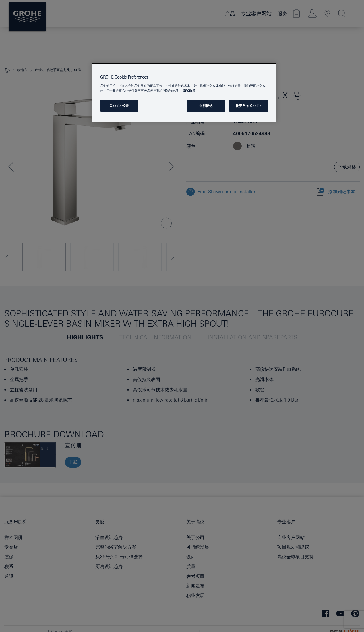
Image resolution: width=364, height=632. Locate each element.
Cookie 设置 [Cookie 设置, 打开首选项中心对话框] (119, 106)
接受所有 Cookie (249, 106)
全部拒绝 (206, 106)
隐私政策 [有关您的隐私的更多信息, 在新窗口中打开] (189, 90)
